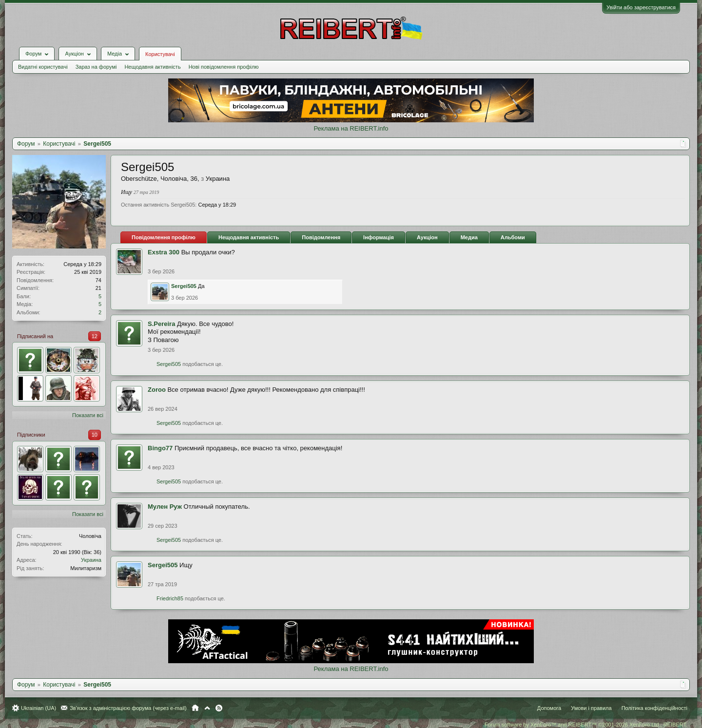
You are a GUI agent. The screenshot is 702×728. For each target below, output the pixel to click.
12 (95, 336)
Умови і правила (591, 708)
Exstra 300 (164, 252)
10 (95, 435)
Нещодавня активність (152, 67)
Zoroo (157, 390)
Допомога (549, 708)
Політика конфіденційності (654, 708)
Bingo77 (160, 448)
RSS (219, 708)
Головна (195, 708)
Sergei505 (184, 286)
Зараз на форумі (96, 67)
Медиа (469, 237)
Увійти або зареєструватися (641, 7)
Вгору (207, 708)
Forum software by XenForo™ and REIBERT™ (586, 725)
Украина (91, 560)
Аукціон (427, 237)
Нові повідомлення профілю (224, 67)
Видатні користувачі (43, 67)
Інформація (379, 237)
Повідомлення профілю (164, 237)
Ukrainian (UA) (39, 708)
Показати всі (88, 415)
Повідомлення (321, 237)
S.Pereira (161, 324)
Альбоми (513, 237)
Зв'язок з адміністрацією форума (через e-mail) (128, 708)
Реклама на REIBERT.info (351, 128)
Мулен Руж (165, 507)
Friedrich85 (170, 598)
